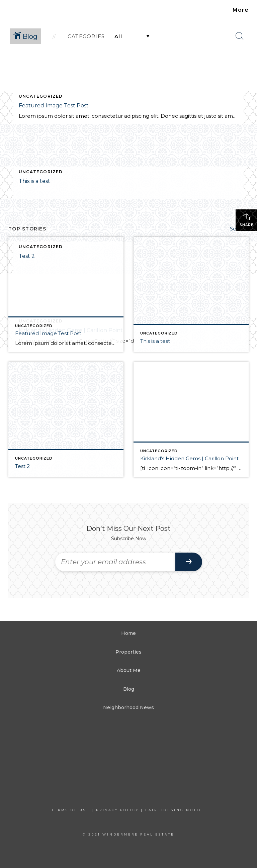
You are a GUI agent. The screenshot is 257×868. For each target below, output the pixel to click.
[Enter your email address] (115, 562)
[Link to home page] (17, 10)
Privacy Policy (117, 810)
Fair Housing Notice (176, 810)
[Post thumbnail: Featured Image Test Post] (66, 294)
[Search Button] (240, 36)
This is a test (34, 181)
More (241, 10)
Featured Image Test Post (54, 106)
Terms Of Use (71, 810)
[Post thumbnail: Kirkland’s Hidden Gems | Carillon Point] (191, 419)
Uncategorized (41, 96)
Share (246, 220)
